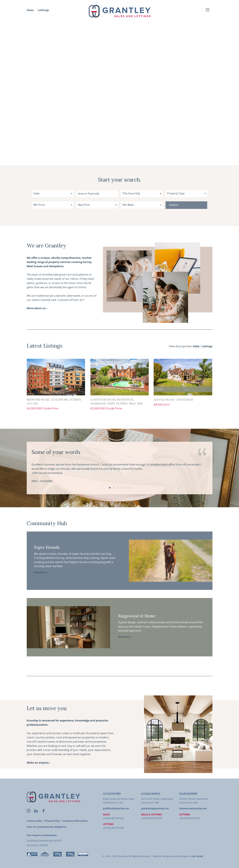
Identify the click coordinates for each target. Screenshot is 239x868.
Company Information (75, 821)
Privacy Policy (52, 821)
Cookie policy (34, 821)
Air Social (198, 856)
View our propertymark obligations (47, 827)
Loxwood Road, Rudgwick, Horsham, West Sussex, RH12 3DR (116, 401)
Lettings (43, 10)
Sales (30, 10)
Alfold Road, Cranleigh (173, 400)
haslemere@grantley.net (193, 808)
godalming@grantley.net (155, 808)
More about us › (37, 308)
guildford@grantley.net (116, 808)
